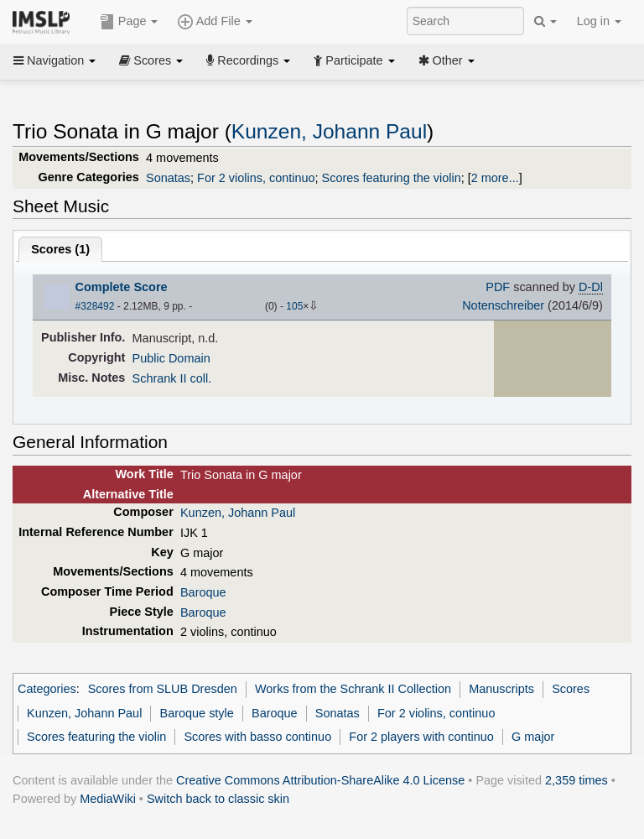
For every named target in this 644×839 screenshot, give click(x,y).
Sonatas (168, 178)
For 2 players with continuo (421, 737)
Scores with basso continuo (257, 737)
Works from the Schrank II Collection (353, 689)
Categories (47, 689)
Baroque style (197, 713)
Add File (215, 22)
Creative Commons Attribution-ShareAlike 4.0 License (320, 780)
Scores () (60, 249)
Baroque (203, 592)
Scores (151, 60)
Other (447, 60)
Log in (599, 21)
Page (129, 22)
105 (294, 306)
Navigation (55, 60)
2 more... (495, 178)
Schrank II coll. (172, 378)
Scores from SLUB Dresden (163, 689)
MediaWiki (108, 799)
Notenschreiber (503, 305)
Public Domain (171, 358)
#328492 (95, 306)
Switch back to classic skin (218, 799)
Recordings (248, 60)
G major (533, 737)
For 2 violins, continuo (256, 178)
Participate (354, 60)
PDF (498, 287)
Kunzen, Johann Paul (329, 131)
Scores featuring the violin (392, 178)
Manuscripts (501, 689)
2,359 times (576, 780)
